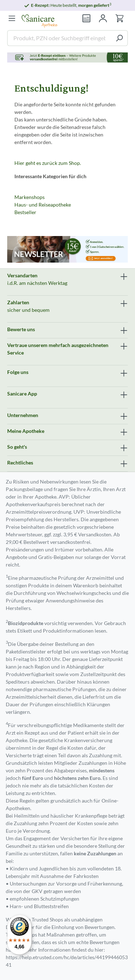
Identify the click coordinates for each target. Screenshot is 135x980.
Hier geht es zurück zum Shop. (48, 163)
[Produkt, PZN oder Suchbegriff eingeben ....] (59, 38)
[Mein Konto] (103, 18)
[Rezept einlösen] (86, 18)
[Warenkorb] (120, 18)
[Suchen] (119, 38)
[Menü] (12, 18)
